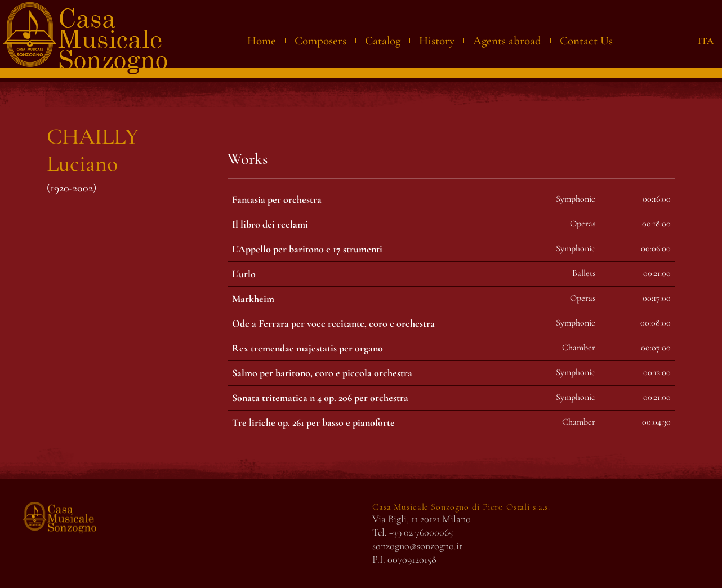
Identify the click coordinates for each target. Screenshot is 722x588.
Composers (320, 41)
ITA (706, 41)
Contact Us (586, 41)
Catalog (383, 41)
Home (262, 41)
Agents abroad (507, 41)
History (437, 41)
